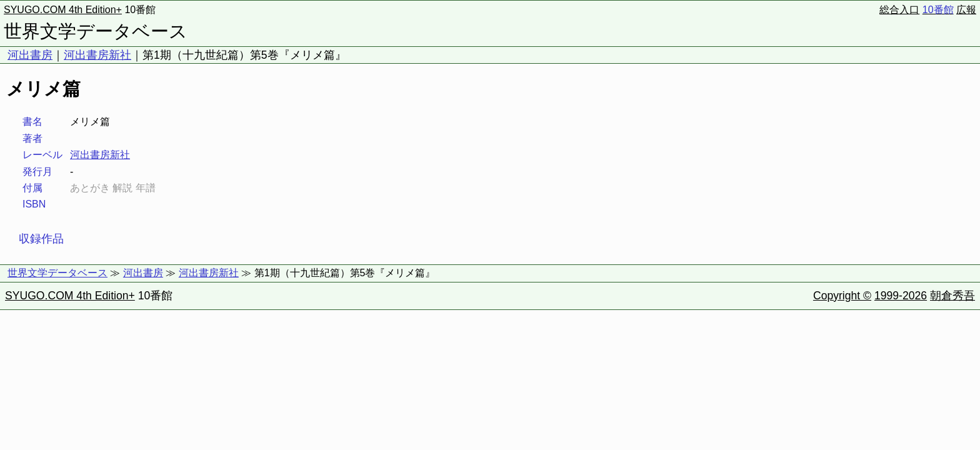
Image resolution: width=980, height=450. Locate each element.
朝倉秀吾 (952, 296)
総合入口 (899, 10)
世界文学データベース (96, 31)
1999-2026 (901, 296)
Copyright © (842, 296)
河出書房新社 (97, 55)
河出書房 (30, 55)
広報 (966, 10)
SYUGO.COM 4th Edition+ (63, 10)
